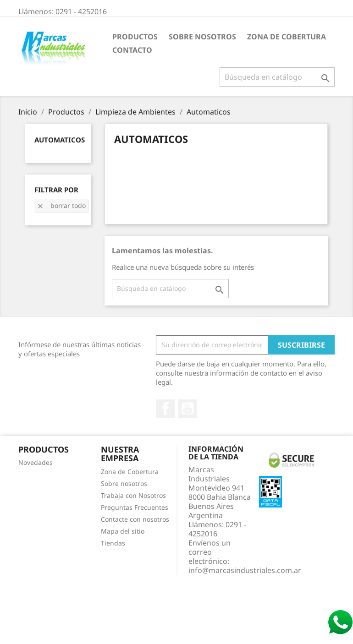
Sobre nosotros (202, 37)
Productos (135, 37)
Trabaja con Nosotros (133, 495)
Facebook (165, 409)
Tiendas (113, 543)
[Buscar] (277, 77)
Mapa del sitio (123, 531)
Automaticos (60, 140)
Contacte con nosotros (135, 519)
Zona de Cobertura (287, 37)
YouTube (188, 409)
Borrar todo (61, 205)
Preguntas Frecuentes (135, 507)
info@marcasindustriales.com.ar (245, 570)
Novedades (36, 462)
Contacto (132, 50)
